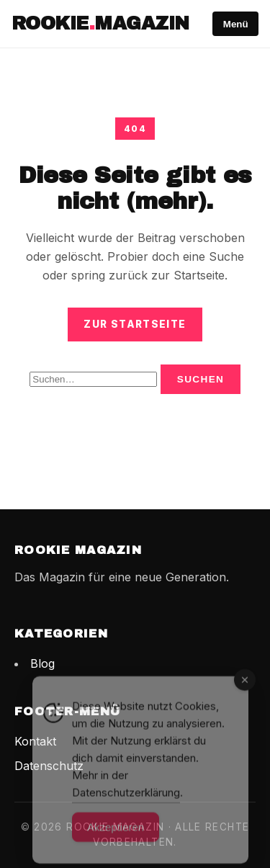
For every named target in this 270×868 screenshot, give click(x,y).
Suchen (201, 379)
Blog (42, 663)
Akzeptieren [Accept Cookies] (116, 837)
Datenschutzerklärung (126, 803)
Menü (236, 24)
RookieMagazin (100, 23)
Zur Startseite (135, 324)
